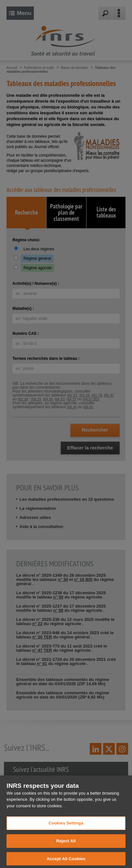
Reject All (66, 847)
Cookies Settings (66, 830)
